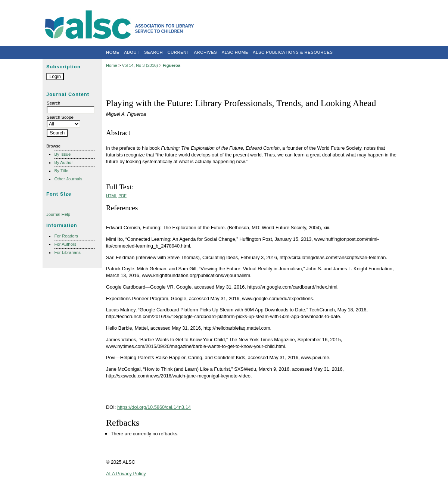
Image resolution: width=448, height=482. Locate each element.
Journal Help (58, 214)
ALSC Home (235, 52)
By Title (61, 171)
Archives (206, 52)
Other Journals (68, 179)
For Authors (65, 244)
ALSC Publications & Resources (293, 52)
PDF (122, 196)
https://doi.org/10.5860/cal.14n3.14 (154, 407)
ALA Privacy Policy (126, 474)
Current (179, 52)
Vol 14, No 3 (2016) (140, 65)
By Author (63, 162)
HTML (112, 196)
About (132, 52)
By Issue (62, 154)
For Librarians (67, 252)
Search (153, 52)
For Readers (66, 236)
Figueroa (172, 65)
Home (113, 52)
